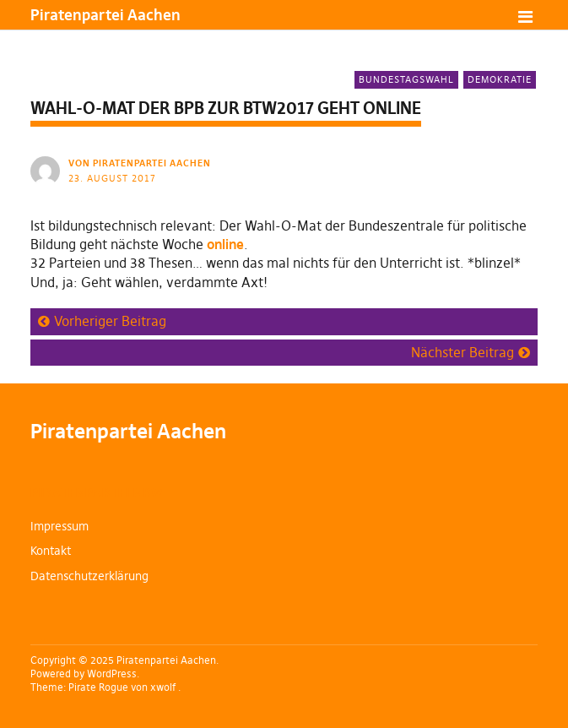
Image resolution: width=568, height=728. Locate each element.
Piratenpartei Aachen (105, 15)
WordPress (112, 674)
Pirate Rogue (98, 687)
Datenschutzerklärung (89, 576)
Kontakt (51, 551)
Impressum (60, 526)
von (141, 163)
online (225, 244)
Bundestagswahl (406, 79)
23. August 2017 (112, 178)
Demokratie (500, 79)
